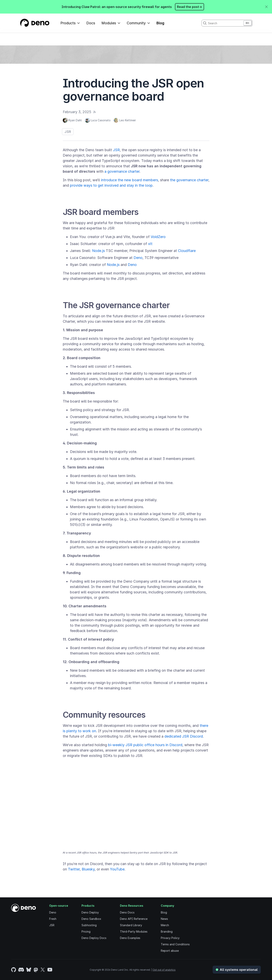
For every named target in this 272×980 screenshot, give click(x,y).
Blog (160, 23)
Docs (91, 23)
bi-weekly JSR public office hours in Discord (145, 745)
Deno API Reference (134, 919)
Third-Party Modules (134, 931)
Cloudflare (187, 251)
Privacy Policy (170, 938)
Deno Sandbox (91, 919)
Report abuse (170, 951)
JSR (68, 132)
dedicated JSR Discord (184, 736)
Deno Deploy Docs (94, 938)
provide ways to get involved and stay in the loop (111, 185)
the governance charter (189, 180)
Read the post (190, 7)
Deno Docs (127, 912)
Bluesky (88, 869)
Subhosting (89, 925)
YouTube (117, 869)
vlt (150, 244)
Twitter (74, 869)
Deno (138, 258)
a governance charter (122, 171)
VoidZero (158, 237)
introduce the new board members (130, 180)
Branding (167, 931)
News (164, 919)
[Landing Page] (35, 23)
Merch (165, 925)
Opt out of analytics (164, 970)
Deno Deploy (90, 912)
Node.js (98, 251)
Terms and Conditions (175, 944)
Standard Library (131, 925)
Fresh (53, 919)
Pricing (86, 931)
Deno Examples (130, 938)
